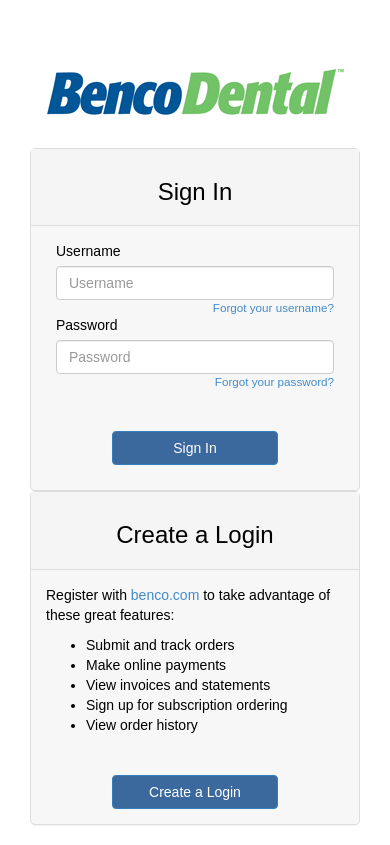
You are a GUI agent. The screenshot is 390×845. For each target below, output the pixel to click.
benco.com (165, 595)
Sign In (195, 448)
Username (88, 251)
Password (86, 325)
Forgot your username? (273, 307)
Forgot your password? (274, 381)
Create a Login (195, 792)
